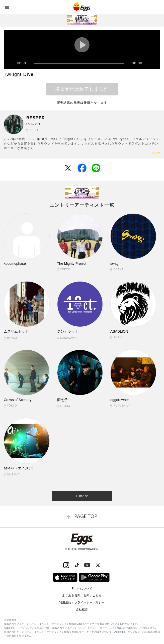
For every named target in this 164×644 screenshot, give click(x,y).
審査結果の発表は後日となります (82, 103)
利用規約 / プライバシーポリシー (82, 602)
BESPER (36, 118)
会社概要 (82, 609)
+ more (82, 496)
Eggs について (82, 588)
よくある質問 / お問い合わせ (82, 595)
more (156, 153)
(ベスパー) (33, 124)
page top (86, 516)
